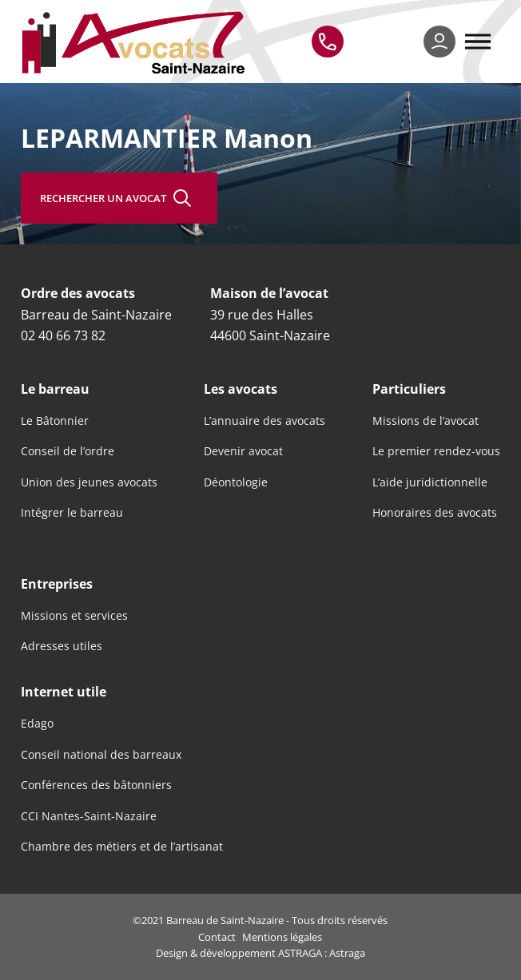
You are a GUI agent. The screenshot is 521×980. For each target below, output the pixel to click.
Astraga (347, 953)
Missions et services (74, 616)
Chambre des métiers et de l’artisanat (122, 847)
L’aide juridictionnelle (430, 482)
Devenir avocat (243, 451)
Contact (217, 937)
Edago (37, 724)
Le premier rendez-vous (436, 451)
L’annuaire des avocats (264, 421)
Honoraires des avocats (435, 513)
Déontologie (236, 482)
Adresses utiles (62, 646)
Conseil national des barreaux (101, 755)
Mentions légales (282, 937)
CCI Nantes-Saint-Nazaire (89, 816)
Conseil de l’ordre (68, 451)
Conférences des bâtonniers (96, 785)
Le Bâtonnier (55, 421)
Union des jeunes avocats (89, 482)
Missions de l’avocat (426, 421)
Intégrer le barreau (72, 513)
